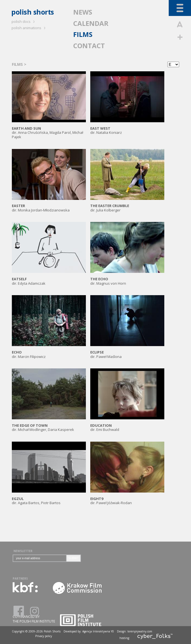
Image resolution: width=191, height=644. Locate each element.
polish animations (29, 28)
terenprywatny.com (140, 631)
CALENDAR (91, 23)
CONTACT (89, 46)
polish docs (24, 21)
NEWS (83, 12)
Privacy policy (44, 636)
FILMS (83, 34)
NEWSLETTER (23, 551)
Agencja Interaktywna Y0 (98, 631)
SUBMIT (73, 558)
